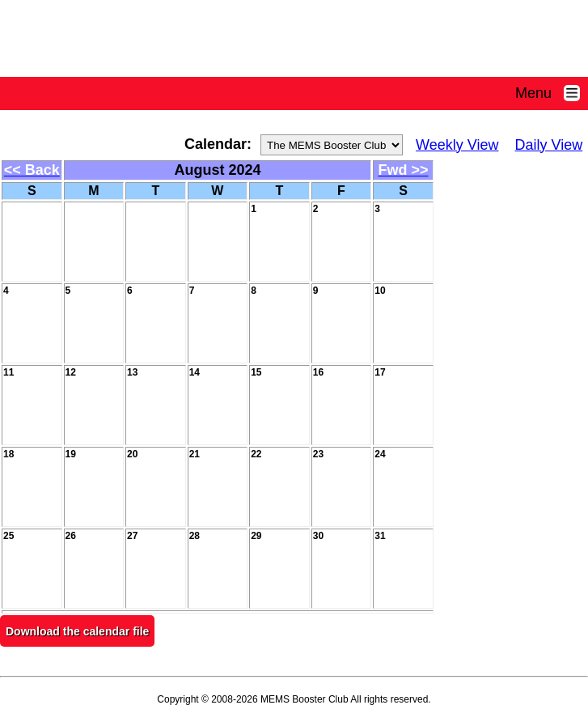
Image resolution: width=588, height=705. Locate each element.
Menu (552, 93)
